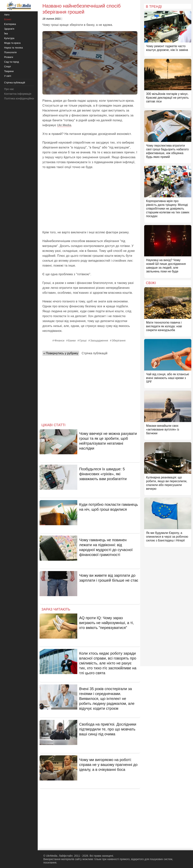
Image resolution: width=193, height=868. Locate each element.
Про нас (9, 89)
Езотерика (10, 24)
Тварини (9, 71)
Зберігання (119, 341)
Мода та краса (12, 43)
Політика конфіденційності (20, 98)
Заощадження (99, 341)
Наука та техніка (13, 48)
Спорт (8, 67)
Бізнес (8, 19)
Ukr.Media (64, 125)
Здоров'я (9, 29)
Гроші (83, 341)
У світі (8, 76)
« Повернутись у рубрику (61, 353)
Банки (72, 341)
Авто (7, 15)
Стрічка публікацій (94, 353)
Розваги (9, 57)
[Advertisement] (90, 200)
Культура (9, 38)
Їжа (6, 33)
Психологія (10, 52)
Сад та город (11, 62)
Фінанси (59, 341)
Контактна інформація (18, 94)
